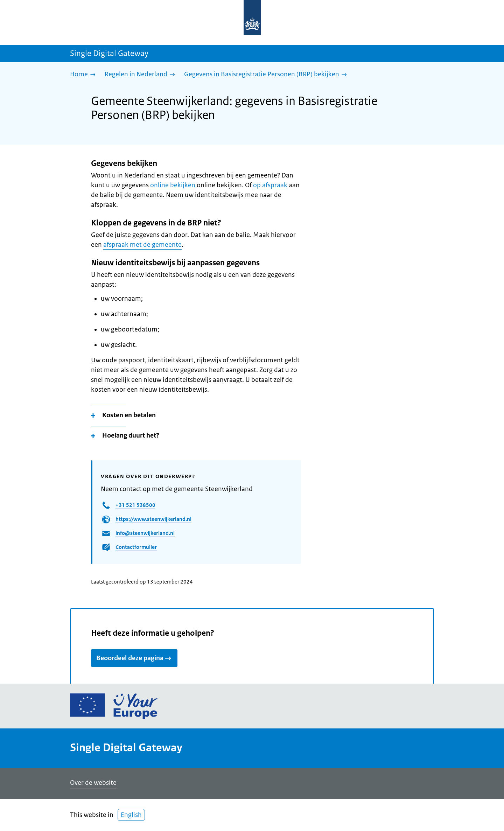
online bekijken (173, 185)
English (131, 815)
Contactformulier (136, 547)
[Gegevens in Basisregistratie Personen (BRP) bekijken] (267, 75)
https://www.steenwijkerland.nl (153, 519)
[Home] (85, 75)
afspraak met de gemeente (142, 245)
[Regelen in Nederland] (142, 75)
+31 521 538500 (135, 505)
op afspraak (270, 185)
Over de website (93, 783)
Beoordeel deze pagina (134, 658)
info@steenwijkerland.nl (145, 533)
